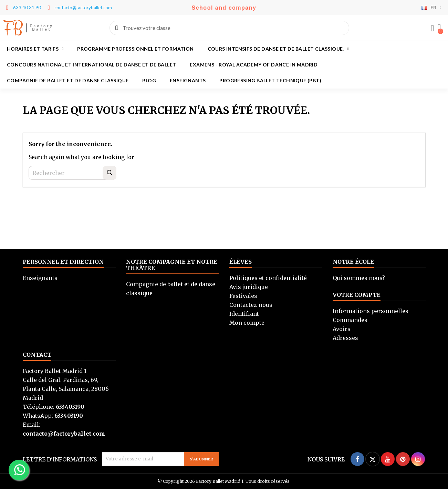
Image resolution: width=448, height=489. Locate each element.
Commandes (350, 320)
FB (13, 28)
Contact (37, 355)
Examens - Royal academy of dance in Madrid (254, 65)
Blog (149, 80)
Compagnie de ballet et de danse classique (68, 80)
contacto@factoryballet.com (64, 434)
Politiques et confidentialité (268, 278)
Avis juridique (249, 287)
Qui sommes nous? (359, 278)
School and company (224, 8)
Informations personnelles (371, 311)
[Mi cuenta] (433, 29)
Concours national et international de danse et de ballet (91, 65)
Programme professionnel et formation (135, 49)
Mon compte (247, 323)
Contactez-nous (251, 305)
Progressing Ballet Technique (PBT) (270, 80)
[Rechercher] (72, 173)
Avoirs (342, 329)
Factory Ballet (42, 28)
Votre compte (357, 295)
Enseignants (188, 80)
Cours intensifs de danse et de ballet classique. (278, 49)
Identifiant (244, 314)
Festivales (243, 296)
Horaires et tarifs (35, 49)
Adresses (345, 338)
